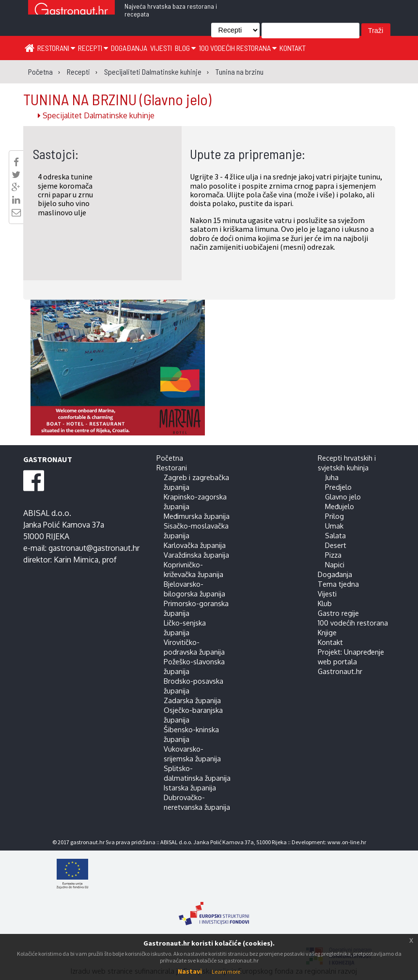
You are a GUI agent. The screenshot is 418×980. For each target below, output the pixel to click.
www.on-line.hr (347, 842)
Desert (336, 545)
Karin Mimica (76, 560)
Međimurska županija (197, 516)
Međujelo (340, 506)
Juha (332, 477)
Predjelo (338, 487)
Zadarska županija (192, 700)
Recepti (93, 48)
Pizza (333, 555)
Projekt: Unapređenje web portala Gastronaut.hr (351, 661)
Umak (334, 526)
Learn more (226, 972)
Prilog (334, 516)
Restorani (56, 48)
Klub (325, 603)
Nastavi (190, 971)
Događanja (129, 48)
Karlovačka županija (195, 545)
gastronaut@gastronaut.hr (94, 548)
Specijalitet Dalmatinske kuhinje (96, 115)
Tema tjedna (338, 584)
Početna (170, 458)
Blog (185, 48)
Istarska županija (190, 787)
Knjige (327, 632)
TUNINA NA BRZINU (117, 99)
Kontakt (293, 48)
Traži (376, 31)
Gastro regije (338, 613)
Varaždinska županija (196, 555)
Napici (335, 564)
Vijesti (161, 48)
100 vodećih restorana (238, 48)
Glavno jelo (343, 497)
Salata (335, 535)
